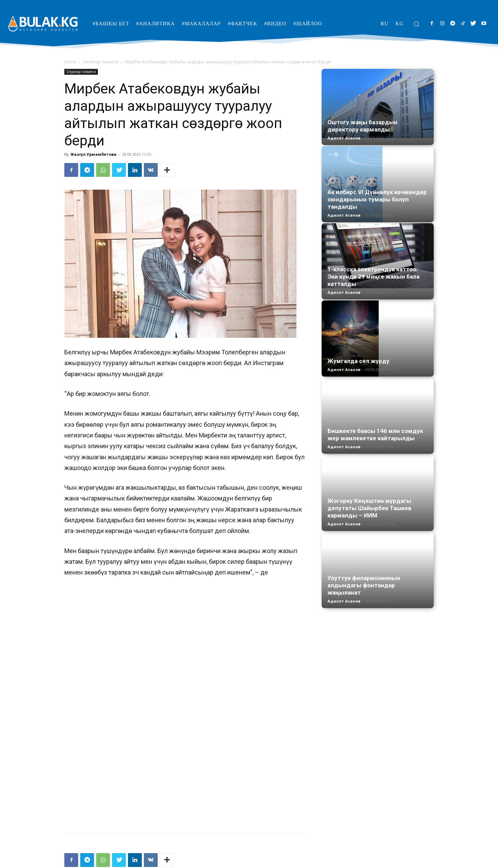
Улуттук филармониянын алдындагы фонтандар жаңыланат (364, 585)
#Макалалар (345, 862)
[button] (416, 24)
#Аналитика (313, 862)
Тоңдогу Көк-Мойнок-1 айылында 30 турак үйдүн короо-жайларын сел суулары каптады (119, 812)
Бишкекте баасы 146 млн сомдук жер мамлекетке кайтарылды (375, 435)
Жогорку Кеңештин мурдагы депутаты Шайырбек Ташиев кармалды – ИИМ (370, 508)
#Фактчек (374, 862)
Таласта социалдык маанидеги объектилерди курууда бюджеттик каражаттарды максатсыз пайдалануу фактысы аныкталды (249, 816)
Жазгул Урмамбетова (94, 154)
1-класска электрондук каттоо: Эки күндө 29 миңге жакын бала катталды (373, 277)
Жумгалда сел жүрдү (358, 361)
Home (70, 62)
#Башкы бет (282, 862)
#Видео (399, 862)
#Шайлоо (423, 862)
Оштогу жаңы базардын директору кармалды (362, 126)
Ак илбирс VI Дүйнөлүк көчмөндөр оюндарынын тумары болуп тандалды (377, 199)
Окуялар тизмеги (101, 62)
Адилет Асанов (344, 138)
